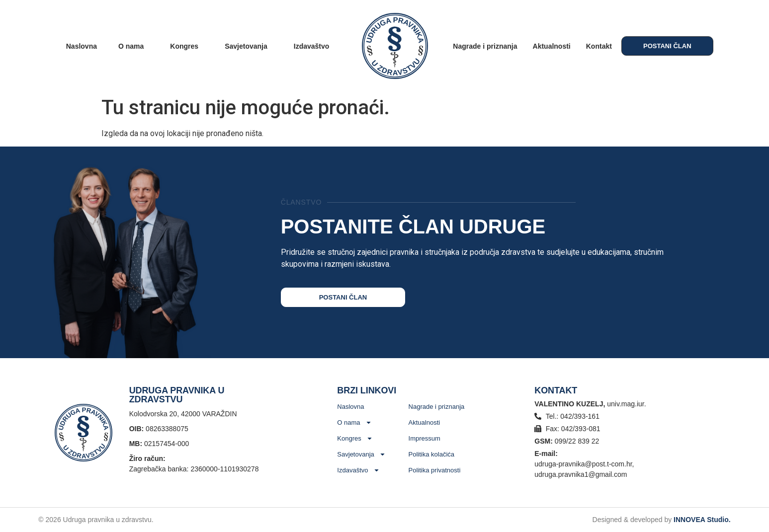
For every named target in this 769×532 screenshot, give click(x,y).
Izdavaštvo (314, 46)
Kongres (187, 46)
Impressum (425, 438)
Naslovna (82, 46)
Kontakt (599, 46)
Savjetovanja (249, 46)
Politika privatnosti (435, 470)
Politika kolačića (432, 454)
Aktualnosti (552, 46)
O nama (133, 46)
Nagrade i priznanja (485, 46)
